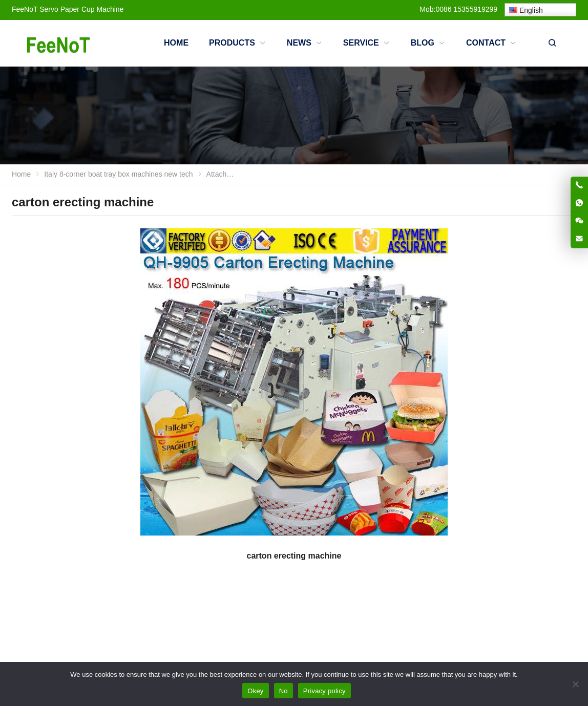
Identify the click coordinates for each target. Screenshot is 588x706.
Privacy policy (324, 691)
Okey (255, 691)
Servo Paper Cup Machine (81, 9)
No (283, 691)
